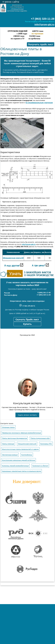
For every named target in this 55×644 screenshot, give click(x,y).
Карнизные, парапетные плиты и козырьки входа (21, 471)
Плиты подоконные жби (40, 438)
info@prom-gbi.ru (44, 24)
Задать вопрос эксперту (27, 415)
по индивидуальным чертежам (39, 103)
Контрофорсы (27, 455)
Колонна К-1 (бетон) (40, 466)
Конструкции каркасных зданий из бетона (18, 460)
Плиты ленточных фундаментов (14, 438)
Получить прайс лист (41, 44)
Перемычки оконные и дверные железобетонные (21, 433)
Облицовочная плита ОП (13, 258)
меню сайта (11, 2)
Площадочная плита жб (27, 444)
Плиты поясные (8, 444)
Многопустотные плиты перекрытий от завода (20, 449)
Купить (27, 324)
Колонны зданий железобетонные (15, 466)
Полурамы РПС (46, 444)
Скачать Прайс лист (27, 320)
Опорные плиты (8, 427)
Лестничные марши (10, 455)
